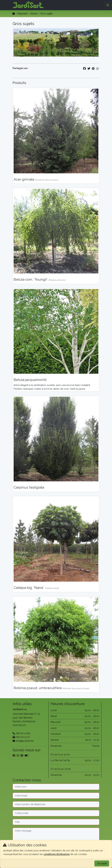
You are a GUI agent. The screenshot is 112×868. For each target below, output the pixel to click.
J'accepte (102, 863)
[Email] (56, 796)
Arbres (34, 14)
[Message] (56, 838)
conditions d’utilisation (57, 854)
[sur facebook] (14, 755)
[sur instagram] (18, 755)
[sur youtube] (26, 755)
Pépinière (23, 14)
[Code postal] (56, 813)
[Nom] (56, 787)
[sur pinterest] (22, 755)
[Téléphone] (56, 804)
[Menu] (108, 5)
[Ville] (56, 822)
